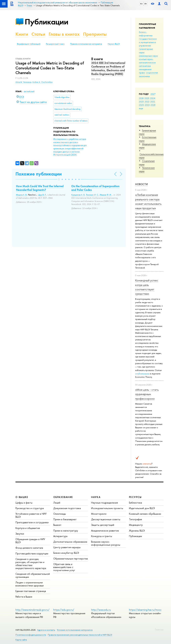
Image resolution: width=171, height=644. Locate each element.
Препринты (95, 34)
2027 (153, 94)
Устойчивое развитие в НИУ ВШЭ (31, 515)
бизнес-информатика (146, 34)
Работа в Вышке (24, 597)
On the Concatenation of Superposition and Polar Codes (95, 188)
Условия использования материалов (75, 630)
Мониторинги (99, 514)
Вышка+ (57, 525)
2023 (141, 102)
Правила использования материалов (86, 44)
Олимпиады (60, 514)
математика (145, 66)
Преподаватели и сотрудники (32, 522)
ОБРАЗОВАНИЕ (63, 497)
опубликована (142, 374)
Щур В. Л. (42, 195)
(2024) (70, 147)
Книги (22, 34)
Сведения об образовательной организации (33, 575)
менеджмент (145, 69)
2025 (147, 98)
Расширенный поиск (55, 44)
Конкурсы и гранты (102, 536)
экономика (144, 76)
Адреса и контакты (46, 630)
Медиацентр (136, 525)
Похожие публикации (39, 174)
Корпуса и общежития (28, 528)
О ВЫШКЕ (22, 497)
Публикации (46, 22)
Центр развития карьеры (67, 547)
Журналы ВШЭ (137, 531)
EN (146, 4)
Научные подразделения (105, 503)
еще (141, 108)
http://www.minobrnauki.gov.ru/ (32, 610)
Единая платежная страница (31, 591)
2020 (141, 105)
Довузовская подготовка (67, 508)
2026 (141, 98)
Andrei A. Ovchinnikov (42, 82)
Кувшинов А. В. (78, 195)
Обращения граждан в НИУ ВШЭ (30, 541)
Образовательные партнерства (71, 559)
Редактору (159, 629)
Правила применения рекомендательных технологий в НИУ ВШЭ (80, 635)
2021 (153, 102)
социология (152, 73)
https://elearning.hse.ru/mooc (145, 610)
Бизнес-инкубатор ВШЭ (66, 553)
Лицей (57, 503)
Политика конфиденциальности (31, 635)
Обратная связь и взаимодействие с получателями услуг (64, 567)
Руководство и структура (30, 508)
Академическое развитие (105, 531)
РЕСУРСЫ (135, 497)
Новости (141, 184)
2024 (153, 98)
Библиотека (135, 503)
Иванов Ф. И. (106, 195)
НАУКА (96, 497)
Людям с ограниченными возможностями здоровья (30, 584)
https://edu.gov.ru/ (64, 610)
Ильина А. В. (21, 195)
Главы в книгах (64, 34)
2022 (147, 102)
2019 (147, 105)
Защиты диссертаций (103, 525)
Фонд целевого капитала (29, 548)
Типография (135, 519)
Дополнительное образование (70, 542)
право (142, 73)
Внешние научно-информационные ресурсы (106, 543)
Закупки (20, 534)
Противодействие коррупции (32, 553)
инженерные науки (148, 56)
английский (29, 91)
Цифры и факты (24, 503)
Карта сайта (21, 640)
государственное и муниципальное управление (148, 42)
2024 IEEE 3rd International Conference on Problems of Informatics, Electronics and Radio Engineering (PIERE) (108, 68)
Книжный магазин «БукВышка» (145, 514)
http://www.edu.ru (101, 610)
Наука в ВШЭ (114, 44)
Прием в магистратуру (66, 531)
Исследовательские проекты (107, 508)
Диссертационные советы (106, 519)
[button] (59, 179)
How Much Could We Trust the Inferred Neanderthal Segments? (40, 188)
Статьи (38, 34)
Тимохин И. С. (92, 195)
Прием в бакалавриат (65, 519)
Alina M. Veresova (23, 82)
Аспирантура (60, 536)
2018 (153, 105)
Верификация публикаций (29, 44)
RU (141, 4)
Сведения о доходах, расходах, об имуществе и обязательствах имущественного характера (31, 564)
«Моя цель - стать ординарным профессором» (147, 394)
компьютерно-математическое (147, 61)
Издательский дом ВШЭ (142, 508)
